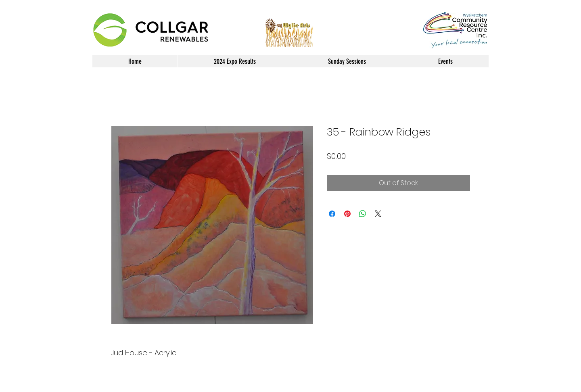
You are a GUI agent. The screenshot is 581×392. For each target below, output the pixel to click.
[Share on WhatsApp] (363, 214)
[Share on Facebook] (332, 214)
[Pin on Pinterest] (347, 214)
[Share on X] (378, 214)
